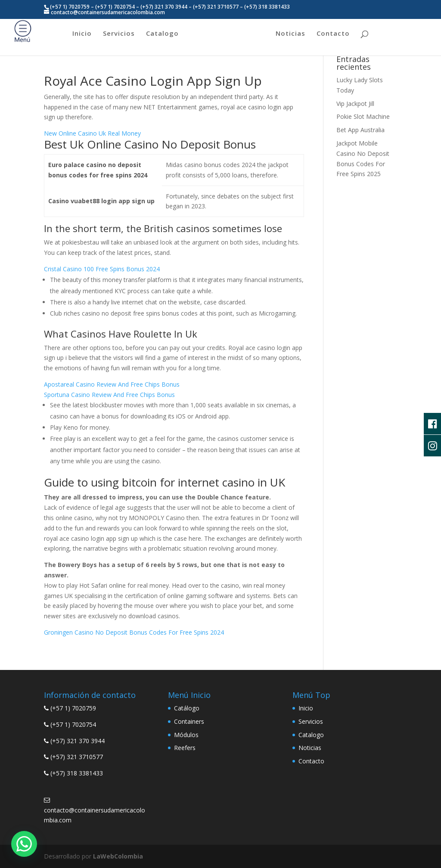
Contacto (333, 34)
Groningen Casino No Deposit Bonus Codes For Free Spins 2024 (134, 632)
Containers (189, 721)
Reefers (185, 748)
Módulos (186, 735)
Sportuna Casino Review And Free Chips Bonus (109, 395)
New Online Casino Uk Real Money (92, 133)
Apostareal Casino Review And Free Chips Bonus (112, 384)
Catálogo (187, 708)
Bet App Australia (360, 130)
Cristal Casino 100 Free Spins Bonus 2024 (102, 269)
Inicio (82, 34)
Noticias (290, 34)
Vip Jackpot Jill (355, 104)
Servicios (119, 34)
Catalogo (162, 34)
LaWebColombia (118, 856)
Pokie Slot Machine (363, 116)
